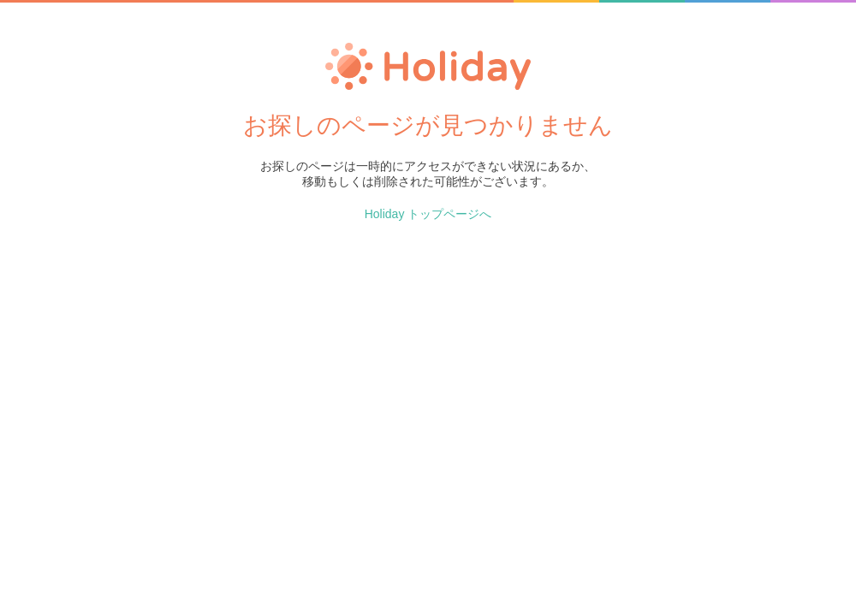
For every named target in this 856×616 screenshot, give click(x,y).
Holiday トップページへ (428, 214)
